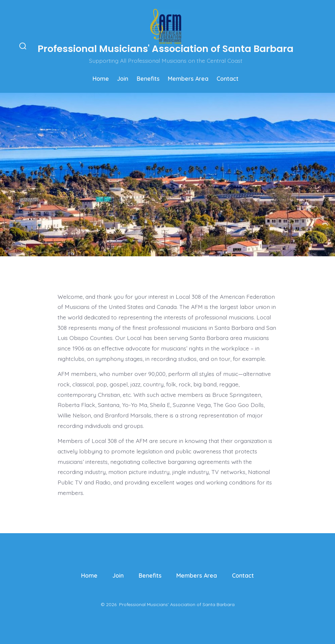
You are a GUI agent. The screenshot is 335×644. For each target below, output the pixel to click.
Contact (228, 78)
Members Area (188, 78)
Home (101, 78)
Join (123, 78)
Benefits (148, 78)
